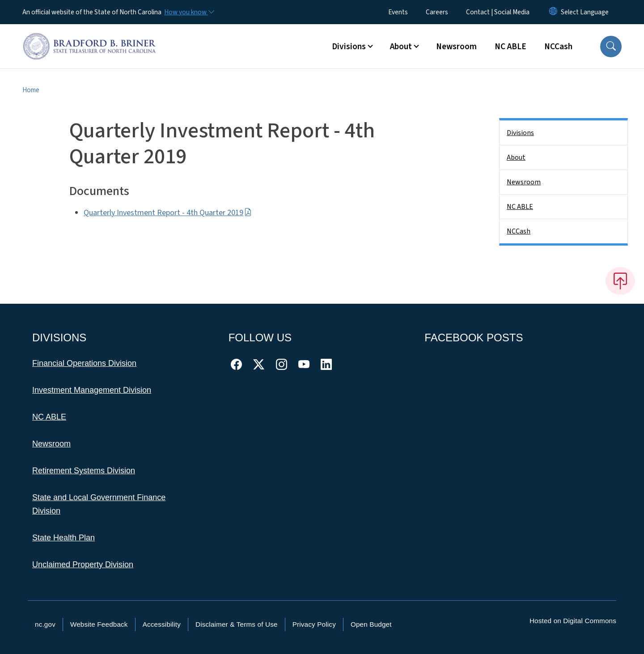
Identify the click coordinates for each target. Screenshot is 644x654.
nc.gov (45, 624)
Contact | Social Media (498, 12)
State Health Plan (64, 538)
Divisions (520, 133)
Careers (437, 12)
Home (31, 90)
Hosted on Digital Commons (573, 621)
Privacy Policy (314, 624)
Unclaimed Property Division (83, 565)
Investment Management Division (92, 390)
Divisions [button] (349, 47)
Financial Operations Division (84, 363)
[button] (611, 47)
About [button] (401, 47)
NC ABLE (511, 47)
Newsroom (456, 47)
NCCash (558, 47)
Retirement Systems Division (84, 471)
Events (398, 12)
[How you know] (189, 12)
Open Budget (371, 624)
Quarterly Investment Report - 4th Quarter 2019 (168, 213)
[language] (585, 12)
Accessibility (162, 624)
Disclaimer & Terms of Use (237, 624)
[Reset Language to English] (553, 12)
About (516, 157)
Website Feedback (99, 624)
